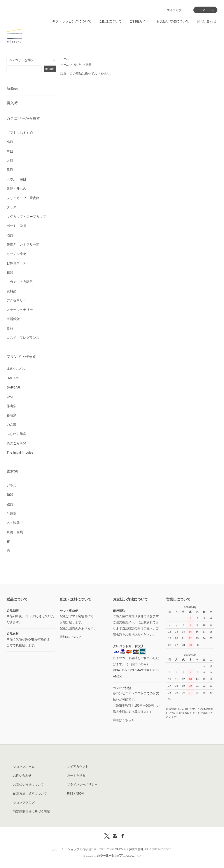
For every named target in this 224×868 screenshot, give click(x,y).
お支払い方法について (173, 21)
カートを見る (76, 775)
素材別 (77, 65)
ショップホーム (24, 766)
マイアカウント (177, 10)
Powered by (112, 856)
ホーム (65, 59)
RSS (70, 793)
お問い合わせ (206, 21)
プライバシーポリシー (82, 784)
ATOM (80, 793)
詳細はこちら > (70, 637)
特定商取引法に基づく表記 (31, 811)
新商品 (12, 88)
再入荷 (12, 103)
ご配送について (110, 21)
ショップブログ (24, 802)
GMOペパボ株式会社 (129, 849)
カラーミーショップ (66, 849)
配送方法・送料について (30, 793)
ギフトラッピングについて (72, 21)
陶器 (89, 65)
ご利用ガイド (139, 21)
